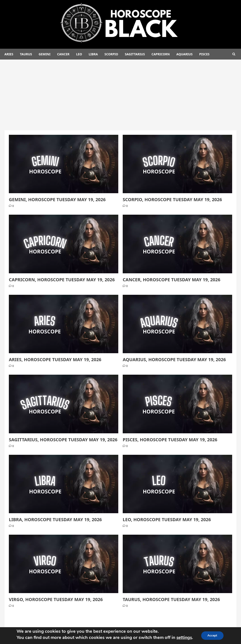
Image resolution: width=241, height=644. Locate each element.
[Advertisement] (120, 93)
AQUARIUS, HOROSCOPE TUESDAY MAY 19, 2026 (174, 360)
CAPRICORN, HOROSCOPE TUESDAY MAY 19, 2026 (62, 280)
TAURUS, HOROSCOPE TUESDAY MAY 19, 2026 (171, 599)
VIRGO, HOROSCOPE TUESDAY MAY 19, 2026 (56, 599)
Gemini (45, 54)
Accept (213, 635)
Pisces (204, 54)
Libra (93, 54)
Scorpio (111, 54)
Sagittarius (135, 54)
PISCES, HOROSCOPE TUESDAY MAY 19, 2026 (170, 440)
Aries (9, 54)
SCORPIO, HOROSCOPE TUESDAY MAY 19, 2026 (172, 200)
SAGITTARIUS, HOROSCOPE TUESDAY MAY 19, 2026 (63, 440)
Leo (79, 54)
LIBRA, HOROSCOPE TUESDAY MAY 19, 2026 (55, 520)
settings (184, 637)
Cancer (63, 54)
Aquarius (185, 54)
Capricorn (161, 54)
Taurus (26, 54)
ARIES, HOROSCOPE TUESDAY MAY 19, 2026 (55, 360)
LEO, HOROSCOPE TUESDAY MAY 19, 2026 (167, 520)
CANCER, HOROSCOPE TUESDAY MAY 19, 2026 (171, 280)
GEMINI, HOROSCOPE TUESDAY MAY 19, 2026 (57, 200)
